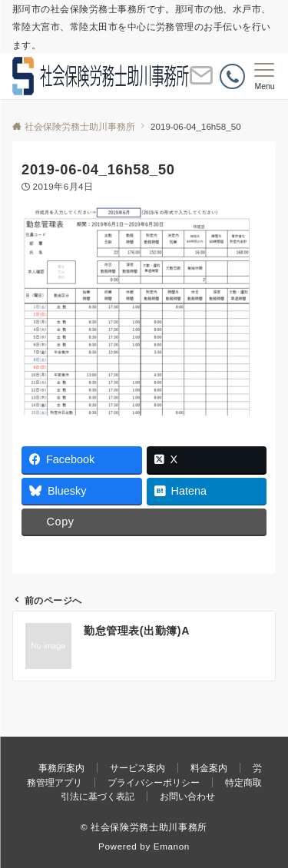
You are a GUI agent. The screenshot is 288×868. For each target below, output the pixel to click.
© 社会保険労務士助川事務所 (144, 827)
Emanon (172, 846)
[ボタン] (201, 82)
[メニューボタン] (265, 77)
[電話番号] (232, 76)
